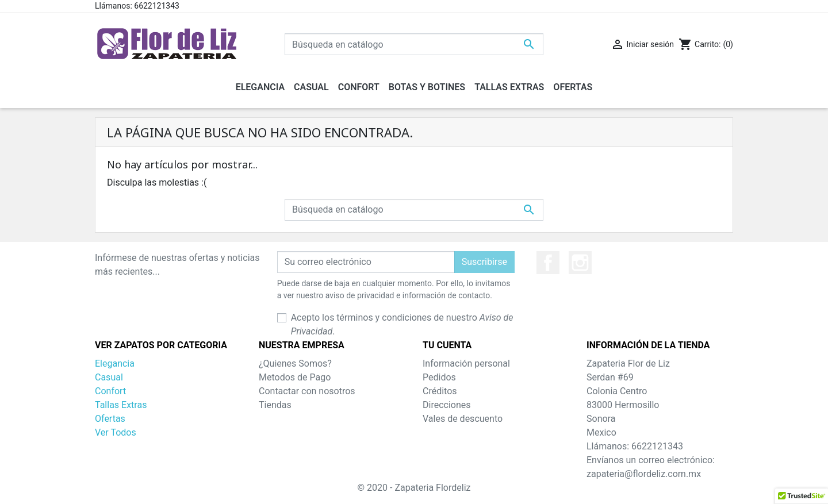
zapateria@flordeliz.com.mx (644, 474)
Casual (109, 377)
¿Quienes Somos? (295, 363)
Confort (110, 391)
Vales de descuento (463, 419)
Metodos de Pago (295, 377)
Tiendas (275, 405)
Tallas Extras (121, 405)
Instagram (580, 263)
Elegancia (115, 363)
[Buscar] (414, 44)
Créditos (440, 391)
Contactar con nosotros (307, 391)
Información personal (466, 363)
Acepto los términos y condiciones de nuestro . (402, 324)
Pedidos (439, 377)
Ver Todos (116, 432)
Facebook (548, 263)
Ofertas (110, 419)
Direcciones (447, 405)
